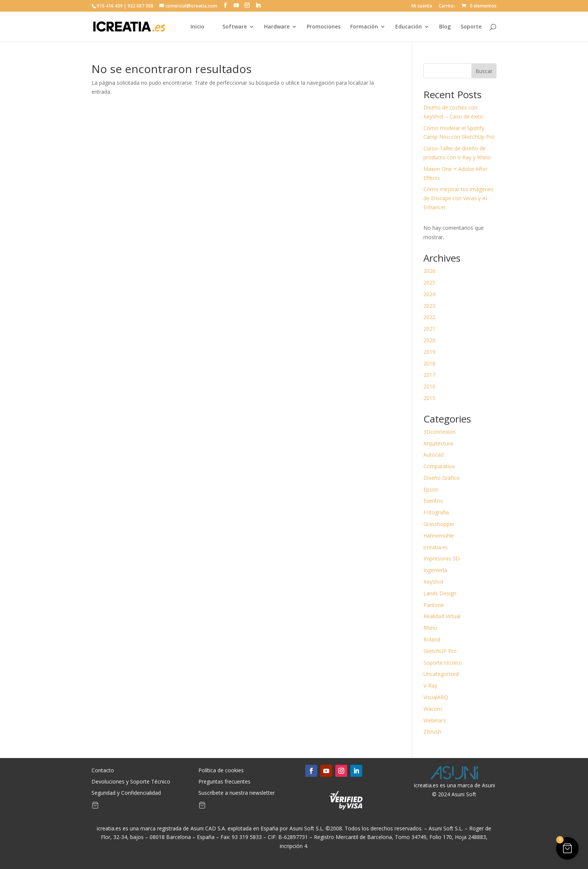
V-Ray (430, 685)
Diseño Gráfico (442, 478)
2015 (429, 398)
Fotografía (436, 512)
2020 (429, 340)
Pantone (434, 605)
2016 (429, 386)
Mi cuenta (422, 6)
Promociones (324, 27)
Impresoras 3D (442, 558)
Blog (445, 27)
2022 (429, 317)
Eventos (433, 501)
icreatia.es (436, 547)
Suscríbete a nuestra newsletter (237, 793)
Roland (432, 639)
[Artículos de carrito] (95, 807)
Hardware (277, 27)
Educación (409, 27)
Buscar (484, 71)
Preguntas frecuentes (224, 782)
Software (235, 27)
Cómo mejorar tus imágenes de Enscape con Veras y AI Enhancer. (458, 198)
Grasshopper (439, 524)
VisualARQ (436, 697)
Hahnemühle (439, 536)
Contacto (103, 771)
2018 (429, 363)
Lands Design (440, 593)
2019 (429, 352)
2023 (429, 306)
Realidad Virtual (442, 616)
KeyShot (433, 582)
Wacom (433, 709)
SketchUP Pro (440, 651)
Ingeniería (435, 570)
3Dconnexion (439, 432)
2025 (429, 282)
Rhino (430, 628)
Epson (431, 489)
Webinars (435, 720)
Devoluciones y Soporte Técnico (131, 782)
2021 (429, 329)
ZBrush (432, 732)
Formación (364, 27)
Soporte (471, 27)
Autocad (433, 455)
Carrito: (447, 6)
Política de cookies (221, 771)
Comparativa (439, 466)
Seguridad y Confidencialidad (126, 793)
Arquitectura (438, 443)
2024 (429, 294)
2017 (429, 375)
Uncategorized (441, 674)
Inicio (197, 27)
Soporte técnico (443, 663)
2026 (429, 271)
